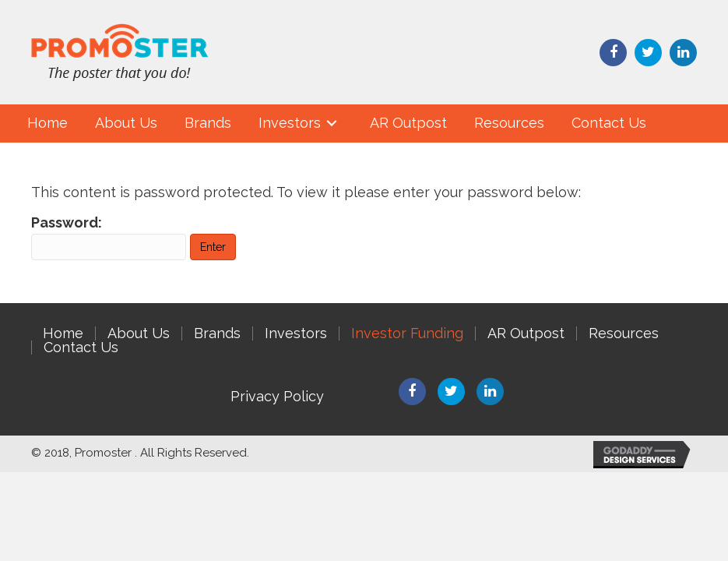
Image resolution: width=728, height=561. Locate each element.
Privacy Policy (277, 396)
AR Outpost (526, 333)
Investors (296, 333)
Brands (217, 333)
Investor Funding (407, 333)
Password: (109, 238)
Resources (624, 333)
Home (63, 333)
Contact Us (81, 348)
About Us (139, 333)
